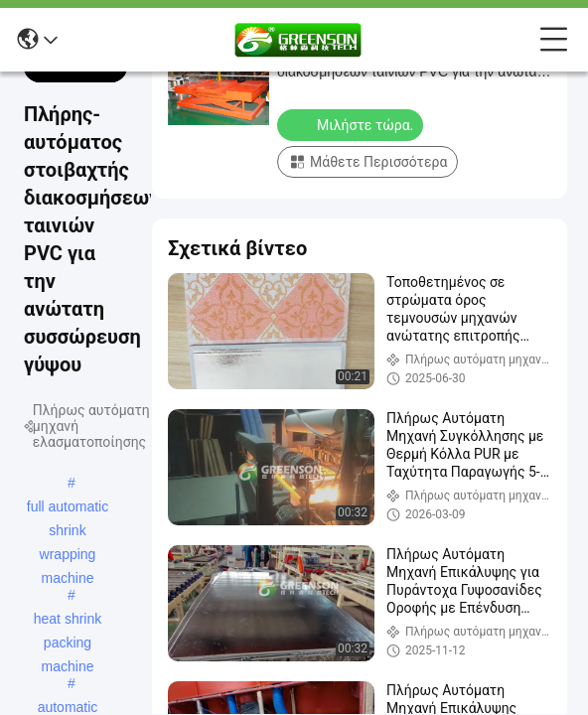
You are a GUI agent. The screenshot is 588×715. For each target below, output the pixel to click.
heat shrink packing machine (68, 621)
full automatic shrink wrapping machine (68, 508)
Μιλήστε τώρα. (352, 124)
